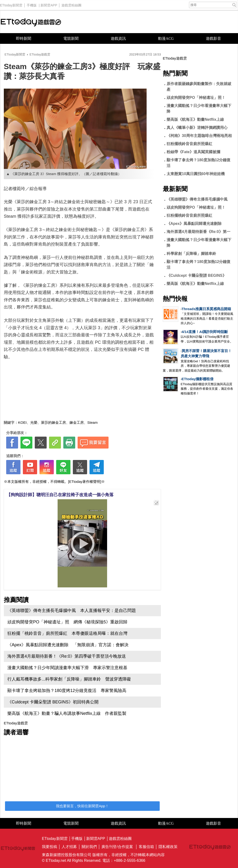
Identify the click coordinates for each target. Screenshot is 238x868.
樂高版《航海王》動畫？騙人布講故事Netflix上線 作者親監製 (67, 713)
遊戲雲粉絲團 (71, 4)
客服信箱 (146, 847)
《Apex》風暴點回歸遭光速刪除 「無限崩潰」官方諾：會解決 (68, 645)
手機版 (32, 4)
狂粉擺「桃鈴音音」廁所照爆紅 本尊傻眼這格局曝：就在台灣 (67, 633)
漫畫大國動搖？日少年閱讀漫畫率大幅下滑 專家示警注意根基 (67, 668)
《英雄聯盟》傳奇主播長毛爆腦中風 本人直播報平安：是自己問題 (72, 611)
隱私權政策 (168, 847)
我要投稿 (50, 847)
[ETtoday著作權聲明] (85, 482)
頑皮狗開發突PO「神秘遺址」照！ (196, 98)
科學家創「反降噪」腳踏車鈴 (191, 254)
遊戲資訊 (118, 38)
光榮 (34, 422)
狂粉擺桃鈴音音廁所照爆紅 (189, 144)
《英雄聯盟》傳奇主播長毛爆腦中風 (197, 199)
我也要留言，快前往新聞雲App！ (82, 806)
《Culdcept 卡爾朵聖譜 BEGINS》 (196, 275)
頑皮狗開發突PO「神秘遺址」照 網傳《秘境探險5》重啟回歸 (67, 622)
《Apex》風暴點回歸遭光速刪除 (194, 224)
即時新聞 (24, 38)
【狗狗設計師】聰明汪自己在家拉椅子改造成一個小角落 (60, 495)
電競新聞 (71, 38)
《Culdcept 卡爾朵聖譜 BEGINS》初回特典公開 (53, 702)
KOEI (22, 422)
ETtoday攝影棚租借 (198, 379)
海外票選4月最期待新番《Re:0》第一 (198, 232)
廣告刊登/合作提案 (117, 847)
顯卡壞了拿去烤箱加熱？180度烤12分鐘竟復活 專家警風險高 (67, 691)
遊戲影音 (213, 38)
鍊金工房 (77, 422)
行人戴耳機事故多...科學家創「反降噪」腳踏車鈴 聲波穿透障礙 (69, 679)
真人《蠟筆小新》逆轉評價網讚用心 (197, 128)
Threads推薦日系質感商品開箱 (206, 309)
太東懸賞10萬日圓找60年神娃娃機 (196, 174)
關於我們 (89, 847)
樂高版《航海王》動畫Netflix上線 (195, 119)
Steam (92, 422)
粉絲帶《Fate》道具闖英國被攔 (193, 152)
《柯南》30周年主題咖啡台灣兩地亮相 (199, 136)
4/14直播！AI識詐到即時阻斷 (205, 332)
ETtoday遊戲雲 (31, 22)
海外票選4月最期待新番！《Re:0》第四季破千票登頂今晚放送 (67, 656)
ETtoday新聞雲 (11, 4)
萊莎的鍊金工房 (53, 422)
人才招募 (69, 847)
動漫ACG (166, 38)
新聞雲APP (49, 4)
